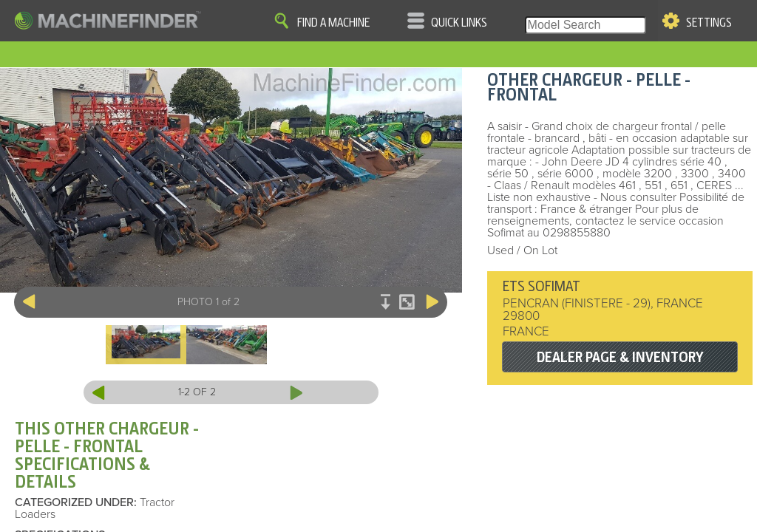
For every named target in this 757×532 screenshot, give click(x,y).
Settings (709, 23)
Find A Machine (333, 23)
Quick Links (459, 23)
